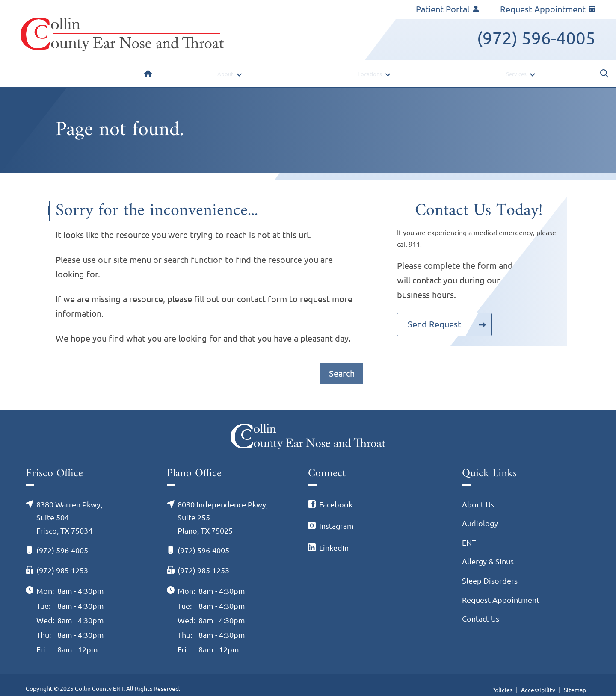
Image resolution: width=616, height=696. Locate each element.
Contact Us (481, 610)
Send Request (434, 315)
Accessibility (538, 681)
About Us (478, 495)
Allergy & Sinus (488, 552)
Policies (502, 681)
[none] (228, 69)
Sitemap (575, 681)
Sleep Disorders (490, 572)
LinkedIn (334, 539)
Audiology (480, 514)
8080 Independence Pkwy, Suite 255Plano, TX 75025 (223, 509)
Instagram (336, 517)
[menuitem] (148, 69)
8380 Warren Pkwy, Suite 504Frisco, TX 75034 (69, 509)
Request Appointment (548, 9)
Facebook (336, 495)
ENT (469, 534)
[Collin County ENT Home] (122, 34)
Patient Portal (448, 9)
